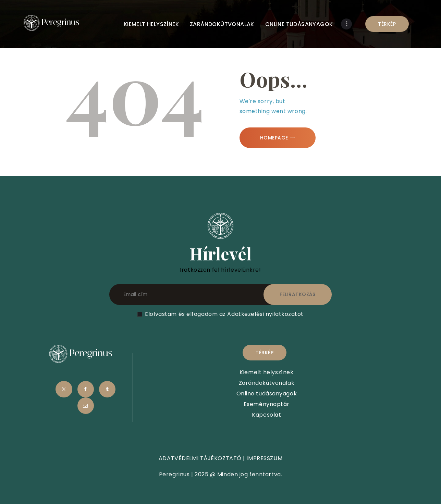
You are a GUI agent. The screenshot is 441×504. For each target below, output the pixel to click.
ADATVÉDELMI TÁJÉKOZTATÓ (200, 458)
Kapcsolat (266, 415)
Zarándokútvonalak (267, 383)
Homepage (274, 138)
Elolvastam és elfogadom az (224, 314)
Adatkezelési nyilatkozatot (265, 314)
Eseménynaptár (267, 404)
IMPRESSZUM (264, 458)
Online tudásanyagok (267, 394)
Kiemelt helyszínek (266, 372)
